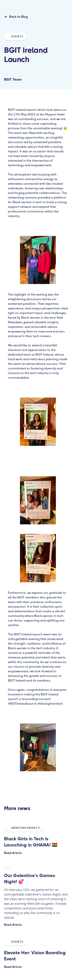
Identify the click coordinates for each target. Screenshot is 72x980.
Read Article (13, 853)
